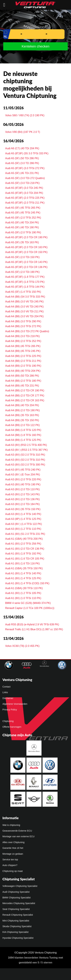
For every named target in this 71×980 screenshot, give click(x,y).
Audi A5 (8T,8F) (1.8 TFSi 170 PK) (25, 282)
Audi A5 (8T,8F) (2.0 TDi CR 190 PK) (26, 237)
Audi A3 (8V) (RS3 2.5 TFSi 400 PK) (26, 445)
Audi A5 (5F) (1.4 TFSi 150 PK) (23, 292)
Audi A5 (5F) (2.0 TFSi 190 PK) (23, 232)
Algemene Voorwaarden (15, 704)
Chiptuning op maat (13, 871)
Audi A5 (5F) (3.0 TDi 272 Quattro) (25, 178)
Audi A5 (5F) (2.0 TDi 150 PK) (22, 257)
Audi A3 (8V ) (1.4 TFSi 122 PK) (24, 524)
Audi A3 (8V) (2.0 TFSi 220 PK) (23, 479)
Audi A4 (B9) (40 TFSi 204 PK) (23, 371)
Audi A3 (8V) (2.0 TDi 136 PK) (22, 499)
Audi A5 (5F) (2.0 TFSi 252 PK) (23, 218)
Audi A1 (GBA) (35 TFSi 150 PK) (24, 568)
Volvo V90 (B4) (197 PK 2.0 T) (23, 132)
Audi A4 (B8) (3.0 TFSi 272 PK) (23, 326)
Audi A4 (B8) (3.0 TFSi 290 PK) (23, 321)
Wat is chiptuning (11, 825)
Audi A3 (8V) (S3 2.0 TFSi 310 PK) (25, 455)
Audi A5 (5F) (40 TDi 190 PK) (22, 227)
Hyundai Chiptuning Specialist (18, 938)
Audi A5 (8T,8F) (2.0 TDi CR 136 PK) (26, 267)
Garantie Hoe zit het (13, 848)
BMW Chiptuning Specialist (17, 898)
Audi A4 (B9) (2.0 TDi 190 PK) (22, 410)
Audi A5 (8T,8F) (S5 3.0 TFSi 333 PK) (27, 153)
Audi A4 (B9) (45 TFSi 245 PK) (23, 351)
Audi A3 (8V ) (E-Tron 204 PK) (23, 475)
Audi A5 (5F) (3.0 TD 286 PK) (22, 163)
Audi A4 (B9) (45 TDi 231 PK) (22, 386)
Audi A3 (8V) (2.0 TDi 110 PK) (22, 489)
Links (5, 692)
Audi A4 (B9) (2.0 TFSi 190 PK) (23, 366)
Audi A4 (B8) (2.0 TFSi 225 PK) (23, 356)
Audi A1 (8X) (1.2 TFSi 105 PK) (23, 593)
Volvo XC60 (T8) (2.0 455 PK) (22, 646)
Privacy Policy (10, 710)
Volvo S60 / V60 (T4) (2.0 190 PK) (25, 115)
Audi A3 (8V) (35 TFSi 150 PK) (23, 509)
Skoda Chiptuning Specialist (17, 926)
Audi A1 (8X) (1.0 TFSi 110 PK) (23, 598)
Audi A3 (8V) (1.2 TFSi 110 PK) (23, 529)
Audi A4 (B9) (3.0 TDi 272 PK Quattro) (27, 331)
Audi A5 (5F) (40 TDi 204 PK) (22, 223)
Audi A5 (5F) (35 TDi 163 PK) (22, 242)
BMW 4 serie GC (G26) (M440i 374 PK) (28, 603)
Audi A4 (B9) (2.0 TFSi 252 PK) (23, 341)
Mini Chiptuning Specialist (16, 921)
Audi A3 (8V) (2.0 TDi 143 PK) (22, 494)
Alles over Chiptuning (13, 842)
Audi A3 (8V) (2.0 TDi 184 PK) (22, 504)
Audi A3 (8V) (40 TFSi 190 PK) (23, 484)
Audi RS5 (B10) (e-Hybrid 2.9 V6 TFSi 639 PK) (32, 624)
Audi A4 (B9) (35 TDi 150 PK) (22, 420)
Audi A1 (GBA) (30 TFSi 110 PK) (24, 588)
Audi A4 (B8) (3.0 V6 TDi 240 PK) (24, 307)
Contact (6, 687)
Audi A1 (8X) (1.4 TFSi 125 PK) (23, 578)
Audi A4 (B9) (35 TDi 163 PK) (22, 415)
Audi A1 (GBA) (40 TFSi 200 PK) (24, 539)
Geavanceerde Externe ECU (17, 831)
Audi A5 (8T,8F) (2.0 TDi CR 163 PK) (26, 247)
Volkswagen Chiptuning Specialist (20, 886)
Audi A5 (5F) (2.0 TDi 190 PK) (22, 272)
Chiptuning (8, 721)
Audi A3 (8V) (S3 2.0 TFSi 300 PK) (25, 465)
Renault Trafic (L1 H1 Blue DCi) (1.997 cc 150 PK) (34, 629)
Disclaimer (8, 698)
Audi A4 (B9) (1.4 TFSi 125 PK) (23, 440)
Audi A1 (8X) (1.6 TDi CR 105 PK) (25, 559)
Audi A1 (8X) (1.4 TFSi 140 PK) (23, 573)
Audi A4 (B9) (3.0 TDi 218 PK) (22, 336)
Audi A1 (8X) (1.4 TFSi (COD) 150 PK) (27, 583)
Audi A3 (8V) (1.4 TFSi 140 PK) (23, 514)
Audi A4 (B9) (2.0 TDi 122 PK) (22, 425)
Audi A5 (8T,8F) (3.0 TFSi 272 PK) (25, 168)
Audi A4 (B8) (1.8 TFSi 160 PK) (23, 435)
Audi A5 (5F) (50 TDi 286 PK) (22, 158)
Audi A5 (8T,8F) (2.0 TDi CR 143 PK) (26, 262)
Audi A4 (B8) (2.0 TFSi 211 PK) (23, 361)
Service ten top (10, 860)
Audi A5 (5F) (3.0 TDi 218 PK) (22, 183)
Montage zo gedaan (13, 854)
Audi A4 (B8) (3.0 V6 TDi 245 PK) (24, 302)
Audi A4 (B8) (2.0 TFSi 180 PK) (23, 381)
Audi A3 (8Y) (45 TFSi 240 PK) (23, 470)
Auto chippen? (10, 865)
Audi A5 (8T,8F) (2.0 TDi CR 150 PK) (26, 252)
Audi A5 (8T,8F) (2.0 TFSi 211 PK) (25, 203)
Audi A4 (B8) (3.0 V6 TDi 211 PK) (24, 311)
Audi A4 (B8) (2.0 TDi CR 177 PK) (25, 396)
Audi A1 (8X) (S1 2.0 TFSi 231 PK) (25, 534)
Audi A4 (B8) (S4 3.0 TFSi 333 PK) (25, 297)
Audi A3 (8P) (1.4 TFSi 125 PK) (23, 519)
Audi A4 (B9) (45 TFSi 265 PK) (23, 346)
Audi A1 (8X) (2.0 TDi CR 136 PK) (25, 549)
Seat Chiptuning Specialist (16, 909)
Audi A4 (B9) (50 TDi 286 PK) (22, 376)
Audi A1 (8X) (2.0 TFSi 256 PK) (23, 544)
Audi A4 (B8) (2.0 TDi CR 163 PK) (25, 400)
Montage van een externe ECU (18, 836)
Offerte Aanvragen (12, 727)
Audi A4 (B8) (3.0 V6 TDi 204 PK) (24, 316)
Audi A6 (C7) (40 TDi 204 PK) (22, 148)
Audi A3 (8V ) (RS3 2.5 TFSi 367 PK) (26, 450)
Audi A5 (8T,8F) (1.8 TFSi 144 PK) (25, 287)
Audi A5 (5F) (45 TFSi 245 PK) (23, 213)
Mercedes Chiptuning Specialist (19, 903)
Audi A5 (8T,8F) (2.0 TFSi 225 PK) (25, 198)
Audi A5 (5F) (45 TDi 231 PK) (22, 173)
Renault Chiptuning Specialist (18, 915)
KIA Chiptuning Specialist (15, 932)
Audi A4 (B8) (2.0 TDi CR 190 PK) (25, 390)
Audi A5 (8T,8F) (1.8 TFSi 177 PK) (25, 277)
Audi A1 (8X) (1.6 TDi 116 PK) (22, 563)
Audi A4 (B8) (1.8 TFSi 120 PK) (23, 430)
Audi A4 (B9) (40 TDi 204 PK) (22, 405)
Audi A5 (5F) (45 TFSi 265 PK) (23, 208)
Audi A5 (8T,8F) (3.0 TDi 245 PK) (24, 188)
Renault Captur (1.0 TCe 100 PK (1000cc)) (30, 608)
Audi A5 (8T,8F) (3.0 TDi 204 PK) (24, 193)
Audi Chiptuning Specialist (16, 892)
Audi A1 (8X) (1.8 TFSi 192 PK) (23, 554)
